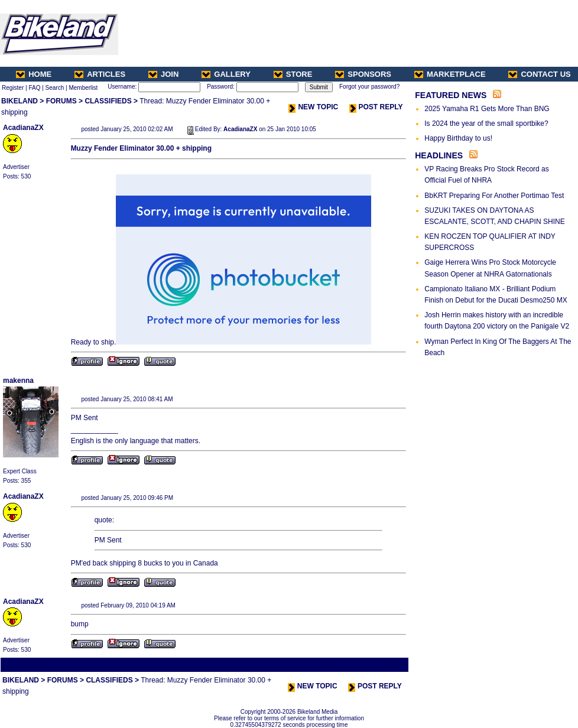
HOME (34, 74)
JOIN (163, 74)
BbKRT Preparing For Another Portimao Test (494, 196)
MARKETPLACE (450, 74)
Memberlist (83, 88)
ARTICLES (100, 74)
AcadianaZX (23, 128)
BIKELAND (20, 101)
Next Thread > (387, 664)
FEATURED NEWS (451, 95)
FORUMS (61, 101)
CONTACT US (539, 74)
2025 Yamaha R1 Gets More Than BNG (487, 109)
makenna (18, 381)
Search (55, 88)
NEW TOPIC (313, 107)
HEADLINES (439, 155)
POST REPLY (376, 107)
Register (13, 88)
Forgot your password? (369, 87)
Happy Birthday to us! (458, 138)
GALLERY (226, 74)
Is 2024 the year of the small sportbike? (486, 123)
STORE (293, 74)
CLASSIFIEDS (108, 101)
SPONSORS (363, 74)
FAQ (34, 88)
